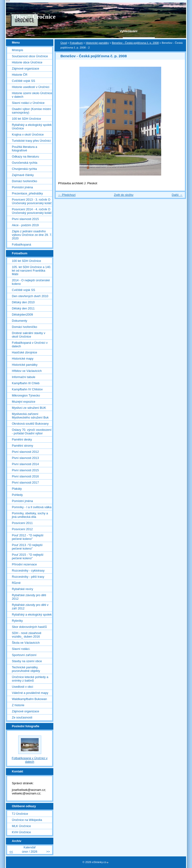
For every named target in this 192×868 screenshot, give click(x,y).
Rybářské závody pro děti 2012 (29, 597)
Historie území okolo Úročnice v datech (32, 95)
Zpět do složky (124, 195)
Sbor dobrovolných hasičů (29, 627)
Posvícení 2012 (22, 529)
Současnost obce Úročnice (30, 56)
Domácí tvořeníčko (25, 181)
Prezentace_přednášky (27, 193)
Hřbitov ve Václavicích (27, 371)
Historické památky (97, 43)
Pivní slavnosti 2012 (25, 452)
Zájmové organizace (25, 68)
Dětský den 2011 (23, 308)
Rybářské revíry (23, 589)
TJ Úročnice (20, 814)
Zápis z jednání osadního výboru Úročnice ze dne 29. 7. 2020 (32, 235)
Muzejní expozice (24, 402)
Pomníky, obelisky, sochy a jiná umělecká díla (30, 515)
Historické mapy (23, 359)
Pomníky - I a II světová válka (32, 507)
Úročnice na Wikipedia (27, 820)
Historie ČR (20, 75)
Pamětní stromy (23, 446)
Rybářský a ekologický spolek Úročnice (32, 127)
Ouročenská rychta (25, 163)
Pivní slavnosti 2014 (25, 464)
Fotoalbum (76, 43)
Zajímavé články (23, 175)
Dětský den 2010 (23, 302)
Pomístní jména (22, 187)
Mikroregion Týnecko (26, 395)
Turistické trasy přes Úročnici (31, 141)
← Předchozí (67, 195)
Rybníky (17, 621)
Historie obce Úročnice (27, 62)
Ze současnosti (22, 717)
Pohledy (17, 495)
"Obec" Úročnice (33, 17)
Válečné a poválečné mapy (30, 693)
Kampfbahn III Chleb (26, 383)
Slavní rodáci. (21, 649)
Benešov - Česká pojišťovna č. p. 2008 (135, 43)
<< (11, 852)
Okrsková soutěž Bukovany (30, 424)
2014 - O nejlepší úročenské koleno (31, 282)
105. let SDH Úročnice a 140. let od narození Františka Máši (32, 271)
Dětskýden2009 (22, 315)
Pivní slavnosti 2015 (25, 219)
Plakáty (17, 489)
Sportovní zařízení (24, 655)
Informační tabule (24, 377)
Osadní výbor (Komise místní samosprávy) (31, 111)
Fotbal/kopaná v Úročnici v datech (30, 344)
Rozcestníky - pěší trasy (28, 577)
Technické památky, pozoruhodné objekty (26, 669)
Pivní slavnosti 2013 (25, 458)
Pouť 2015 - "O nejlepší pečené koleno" (28, 556)
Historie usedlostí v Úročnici (31, 87)
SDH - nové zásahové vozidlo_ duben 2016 (27, 635)
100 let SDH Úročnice (26, 119)
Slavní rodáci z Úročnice (28, 103)
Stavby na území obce (27, 661)
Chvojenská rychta (24, 169)
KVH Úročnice (21, 832)
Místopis (18, 50)
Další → (177, 195)
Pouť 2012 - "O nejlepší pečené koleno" (28, 537)
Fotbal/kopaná (21, 245)
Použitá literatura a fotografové (25, 149)
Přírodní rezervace (24, 564)
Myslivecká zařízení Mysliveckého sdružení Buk (30, 416)
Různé (16, 583)
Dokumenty (20, 321)
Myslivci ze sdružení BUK (29, 408)
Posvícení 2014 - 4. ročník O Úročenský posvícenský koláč (32, 211)
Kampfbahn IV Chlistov (27, 389)
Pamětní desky (22, 439)
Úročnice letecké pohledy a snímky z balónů (30, 679)
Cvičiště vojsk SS (23, 81)
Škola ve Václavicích (26, 643)
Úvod (64, 43)
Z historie (18, 705)
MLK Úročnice (21, 826)
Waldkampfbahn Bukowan (29, 699)
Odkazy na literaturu (25, 156)
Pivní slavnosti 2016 (25, 476)
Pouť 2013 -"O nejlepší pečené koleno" (27, 547)
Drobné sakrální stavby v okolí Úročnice (29, 335)
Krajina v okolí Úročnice (28, 134)
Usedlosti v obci (23, 687)
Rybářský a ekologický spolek (32, 615)
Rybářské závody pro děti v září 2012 (30, 607)
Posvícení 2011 (22, 523)
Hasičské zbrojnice (25, 352)
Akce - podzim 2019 (25, 225)
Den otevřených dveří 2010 (30, 296)
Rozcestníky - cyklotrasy (28, 571)
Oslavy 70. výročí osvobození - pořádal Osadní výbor (32, 432)
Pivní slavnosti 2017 (25, 482)
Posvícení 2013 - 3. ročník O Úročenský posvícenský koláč (32, 201)
